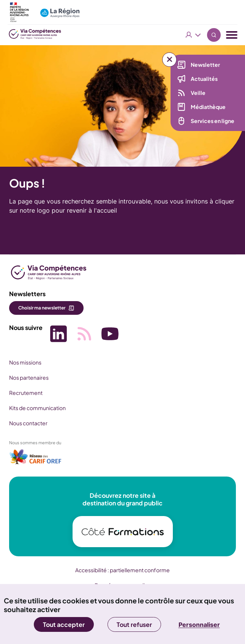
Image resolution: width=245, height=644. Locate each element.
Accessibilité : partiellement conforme (122, 570)
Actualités (204, 79)
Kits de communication (37, 408)
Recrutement (26, 393)
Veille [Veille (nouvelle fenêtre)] (198, 93)
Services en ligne (213, 121)
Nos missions (25, 362)
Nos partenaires (29, 377)
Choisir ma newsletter (42, 308)
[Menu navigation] (232, 35)
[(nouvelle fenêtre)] (36, 459)
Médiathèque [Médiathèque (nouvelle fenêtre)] (208, 107)
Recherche (214, 35)
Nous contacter (28, 423)
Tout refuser (134, 624)
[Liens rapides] (169, 60)
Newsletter (205, 65)
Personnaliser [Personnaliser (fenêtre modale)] (199, 625)
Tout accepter (64, 624)
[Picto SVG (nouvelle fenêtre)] (58, 335)
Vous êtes (193, 35)
